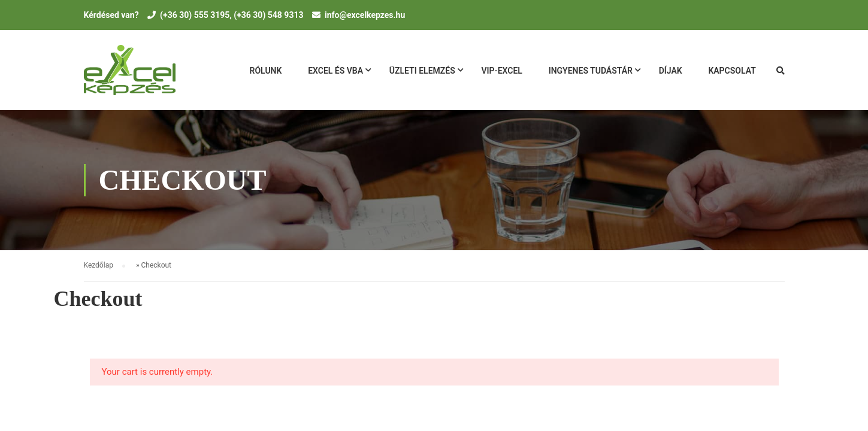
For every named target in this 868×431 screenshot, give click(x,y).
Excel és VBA (335, 71)
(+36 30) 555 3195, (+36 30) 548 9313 (232, 15)
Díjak (671, 71)
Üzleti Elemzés (422, 71)
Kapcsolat (732, 71)
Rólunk (266, 71)
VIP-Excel (501, 71)
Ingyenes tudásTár (591, 71)
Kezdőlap (99, 265)
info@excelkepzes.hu (365, 15)
